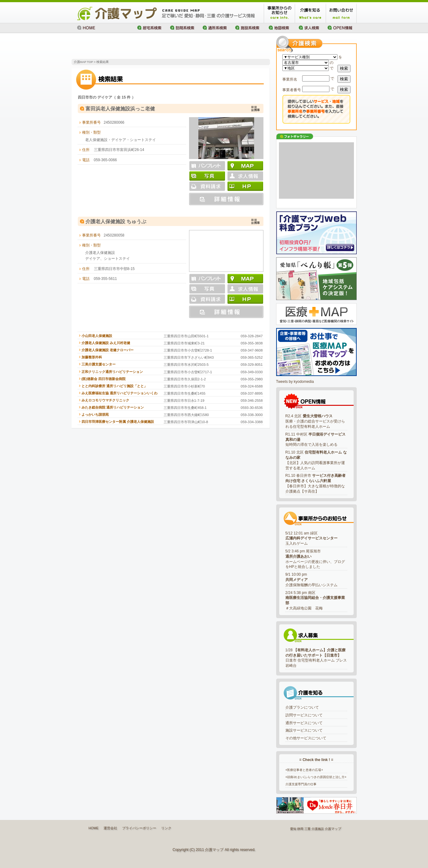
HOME (94, 828)
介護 (328, 829)
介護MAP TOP (83, 62)
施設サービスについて (304, 730)
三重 (307, 829)
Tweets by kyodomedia (295, 382)
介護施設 (318, 829)
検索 (344, 68)
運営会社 (110, 828)
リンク (166, 828)
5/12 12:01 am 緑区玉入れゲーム (311, 538)
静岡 (300, 829)
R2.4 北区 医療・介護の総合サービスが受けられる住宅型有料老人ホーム (315, 421)
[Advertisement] (144, 46)
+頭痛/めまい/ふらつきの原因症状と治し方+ (316, 777)
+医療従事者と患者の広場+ (304, 770)
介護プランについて (302, 707)
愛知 (293, 829)
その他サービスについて (306, 738)
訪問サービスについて (304, 715)
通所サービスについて (304, 723)
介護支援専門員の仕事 (301, 784)
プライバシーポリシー (139, 828)
